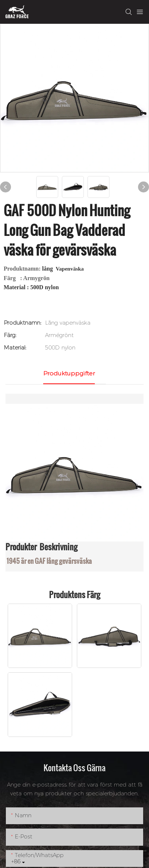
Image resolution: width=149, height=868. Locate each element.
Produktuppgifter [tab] (69, 373)
